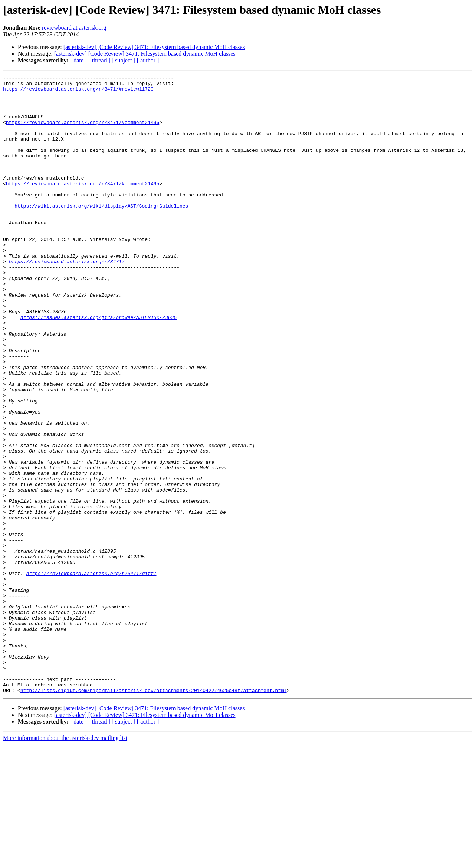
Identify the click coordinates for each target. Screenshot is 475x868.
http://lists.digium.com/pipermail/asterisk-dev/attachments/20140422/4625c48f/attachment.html (154, 814)
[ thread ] (99, 60)
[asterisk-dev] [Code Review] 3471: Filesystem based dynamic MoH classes (154, 47)
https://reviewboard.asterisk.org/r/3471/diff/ (91, 673)
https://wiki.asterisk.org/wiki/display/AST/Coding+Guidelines (101, 232)
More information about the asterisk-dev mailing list (65, 862)
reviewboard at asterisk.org (74, 28)
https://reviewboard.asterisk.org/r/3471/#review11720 (78, 92)
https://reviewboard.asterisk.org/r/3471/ (67, 299)
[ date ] (78, 60)
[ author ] (148, 60)
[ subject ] (124, 60)
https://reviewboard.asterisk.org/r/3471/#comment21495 (83, 206)
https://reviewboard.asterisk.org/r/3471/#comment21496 (83, 132)
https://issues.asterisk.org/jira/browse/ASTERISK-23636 (99, 366)
